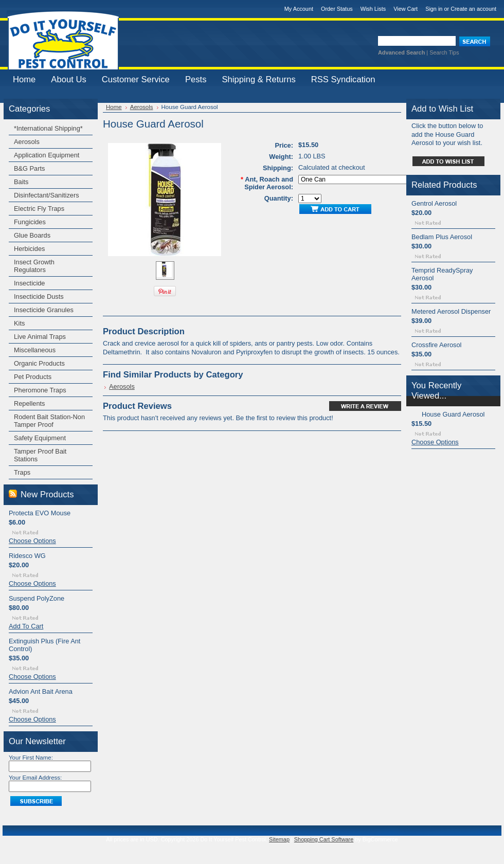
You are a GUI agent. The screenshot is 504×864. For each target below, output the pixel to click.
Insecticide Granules (44, 310)
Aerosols (27, 142)
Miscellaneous (35, 350)
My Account (299, 9)
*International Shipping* (48, 128)
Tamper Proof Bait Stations (40, 455)
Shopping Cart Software (324, 839)
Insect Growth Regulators (34, 266)
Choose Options (32, 541)
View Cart (406, 9)
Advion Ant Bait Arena (41, 691)
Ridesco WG (27, 556)
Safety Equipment (40, 438)
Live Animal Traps (40, 337)
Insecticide (29, 283)
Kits (19, 323)
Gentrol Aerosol (434, 203)
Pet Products (33, 377)
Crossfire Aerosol (436, 345)
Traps (22, 472)
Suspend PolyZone (37, 598)
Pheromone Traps (40, 390)
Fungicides (30, 222)
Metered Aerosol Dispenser (451, 311)
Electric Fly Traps (39, 209)
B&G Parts (29, 168)
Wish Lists (373, 9)
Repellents (29, 403)
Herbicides (29, 249)
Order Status (337, 9)
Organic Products (39, 363)
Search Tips (444, 52)
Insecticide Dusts (39, 296)
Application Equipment (47, 155)
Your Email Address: (35, 778)
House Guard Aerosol (453, 414)
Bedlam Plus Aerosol (442, 237)
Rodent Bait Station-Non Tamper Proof (49, 421)
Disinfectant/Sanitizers (47, 195)
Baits (21, 182)
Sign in (434, 9)
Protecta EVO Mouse (40, 513)
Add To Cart (26, 626)
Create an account (473, 9)
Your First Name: (31, 758)
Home (114, 107)
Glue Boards (32, 235)
